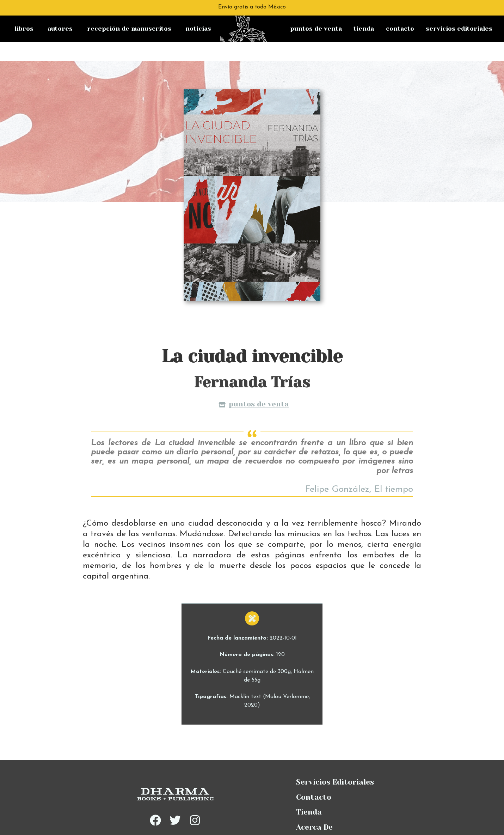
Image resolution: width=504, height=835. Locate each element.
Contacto (400, 29)
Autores (60, 29)
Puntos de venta (316, 29)
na (229, 21)
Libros (24, 29)
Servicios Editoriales (459, 29)
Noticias (198, 29)
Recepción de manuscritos (129, 29)
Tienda (364, 29)
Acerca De (314, 808)
